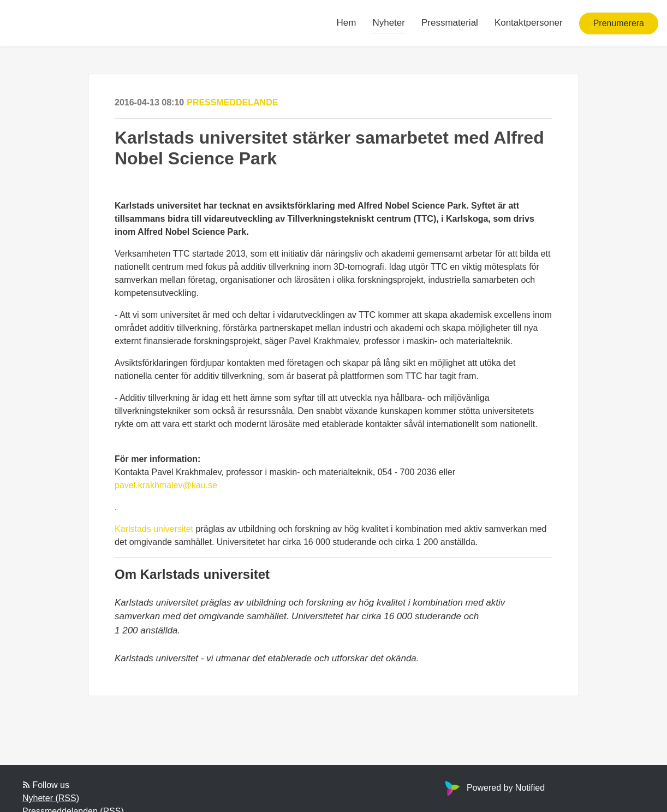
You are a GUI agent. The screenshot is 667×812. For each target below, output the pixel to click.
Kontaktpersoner (529, 23)
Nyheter (389, 23)
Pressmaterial (450, 23)
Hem (347, 23)
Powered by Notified (493, 788)
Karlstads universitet (154, 529)
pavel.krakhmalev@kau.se (166, 485)
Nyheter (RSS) (51, 798)
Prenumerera (619, 23)
